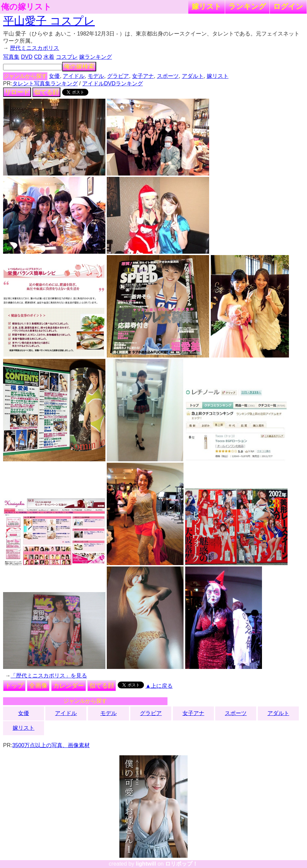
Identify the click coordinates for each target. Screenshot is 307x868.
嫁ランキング (96, 57)
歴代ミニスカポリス (34, 48)
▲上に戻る (159, 686)
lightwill (146, 864)
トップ (14, 686)
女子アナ (143, 76)
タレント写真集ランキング (45, 83)
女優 (54, 76)
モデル (96, 76)
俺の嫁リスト (26, 7)
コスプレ (67, 57)
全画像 (38, 686)
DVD (27, 57)
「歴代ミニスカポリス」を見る (49, 676)
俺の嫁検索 (79, 67)
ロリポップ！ (181, 864)
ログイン (288, 6)
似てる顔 (46, 92)
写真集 (11, 57)
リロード (17, 92)
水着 (49, 57)
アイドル (74, 76)
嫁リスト (207, 6)
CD (38, 57)
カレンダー (69, 686)
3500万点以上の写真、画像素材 (51, 745)
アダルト (193, 76)
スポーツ (168, 76)
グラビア (118, 76)
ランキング (247, 6)
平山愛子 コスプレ (49, 21)
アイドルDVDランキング (113, 83)
